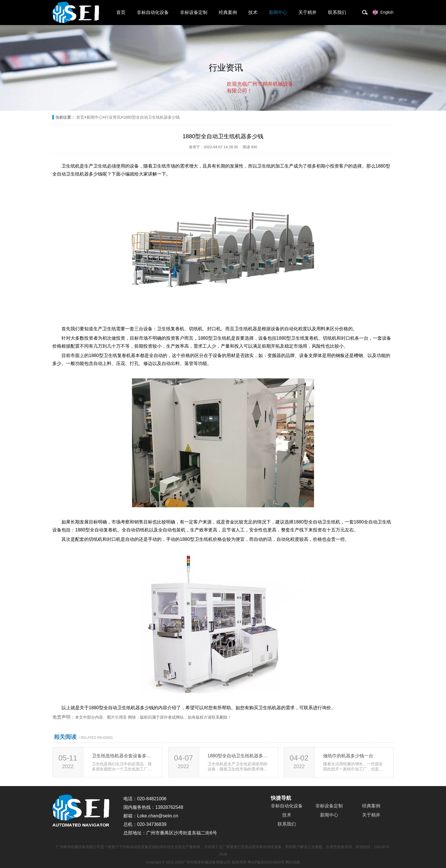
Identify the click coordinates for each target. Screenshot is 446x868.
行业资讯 (113, 117)
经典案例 (228, 12)
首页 (121, 12)
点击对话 (282, 114)
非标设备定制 (194, 12)
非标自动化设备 (153, 12)
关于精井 (307, 12)
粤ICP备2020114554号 (266, 862)
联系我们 (337, 12)
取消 (247, 114)
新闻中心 (278, 12)
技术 (253, 12)
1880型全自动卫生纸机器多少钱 (151, 117)
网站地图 (293, 862)
